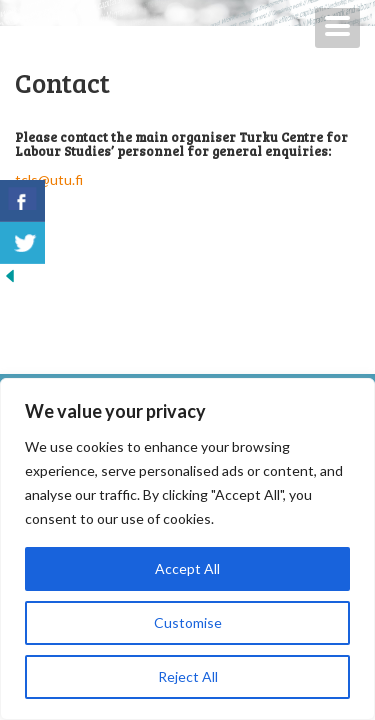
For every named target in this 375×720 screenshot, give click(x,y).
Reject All (188, 676)
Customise (188, 622)
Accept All (187, 568)
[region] (187, 549)
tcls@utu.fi (50, 179)
